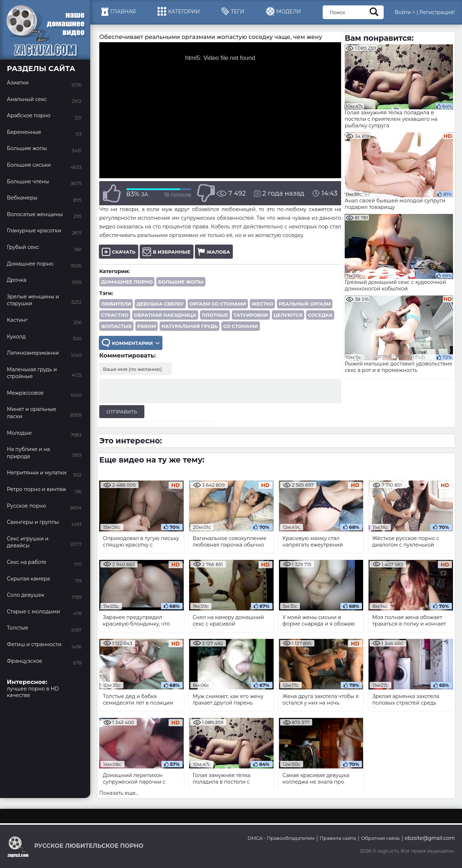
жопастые (116, 326)
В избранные (167, 252)
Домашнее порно (127, 282)
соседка (320, 315)
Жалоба (214, 252)
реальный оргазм (305, 304)
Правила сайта (338, 838)
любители (116, 304)
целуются (288, 315)
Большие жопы (181, 282)
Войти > (405, 12)
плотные (215, 315)
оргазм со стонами (218, 304)
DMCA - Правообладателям (281, 838)
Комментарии (131, 343)
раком (147, 326)
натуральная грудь (189, 326)
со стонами (240, 326)
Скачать (119, 252)
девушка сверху (160, 304)
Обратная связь (380, 838)
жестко (262, 304)
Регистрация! (437, 12)
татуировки (251, 315)
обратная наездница (165, 315)
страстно (115, 315)
